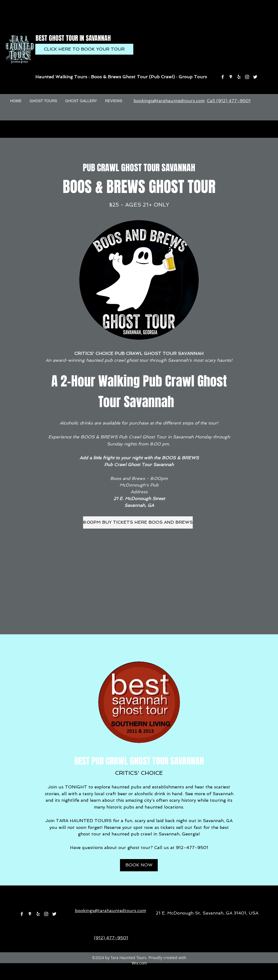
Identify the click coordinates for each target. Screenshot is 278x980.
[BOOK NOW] (139, 865)
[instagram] (247, 77)
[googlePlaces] (231, 77)
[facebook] (223, 77)
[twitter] (255, 77)
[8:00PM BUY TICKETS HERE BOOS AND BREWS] (138, 522)
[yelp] (239, 77)
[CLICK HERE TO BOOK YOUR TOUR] (84, 49)
